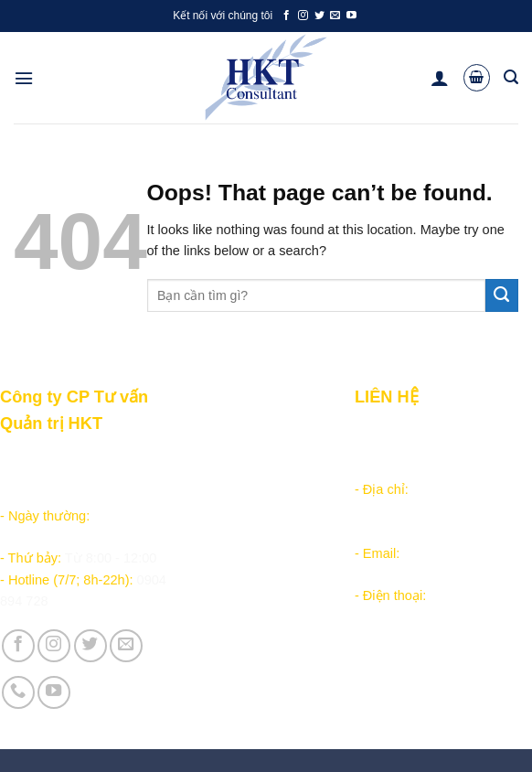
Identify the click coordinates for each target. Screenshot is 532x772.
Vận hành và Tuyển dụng (252, 594)
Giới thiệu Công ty (230, 572)
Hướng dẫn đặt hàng (236, 456)
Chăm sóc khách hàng (240, 477)
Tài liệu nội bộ (217, 499)
